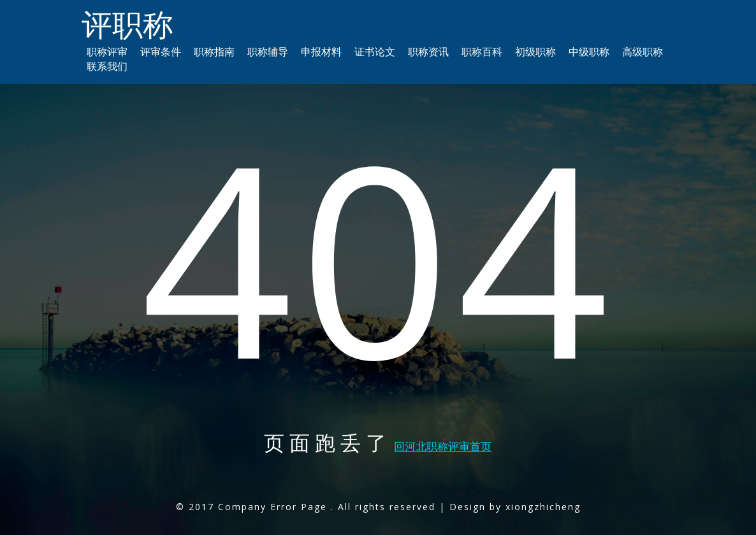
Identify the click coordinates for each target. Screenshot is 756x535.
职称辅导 (268, 52)
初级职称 (535, 52)
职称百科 (482, 52)
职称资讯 (428, 52)
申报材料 (321, 52)
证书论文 (375, 52)
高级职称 (643, 52)
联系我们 (107, 66)
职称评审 (107, 52)
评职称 (127, 24)
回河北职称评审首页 (443, 446)
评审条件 (161, 52)
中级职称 (589, 52)
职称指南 (214, 52)
